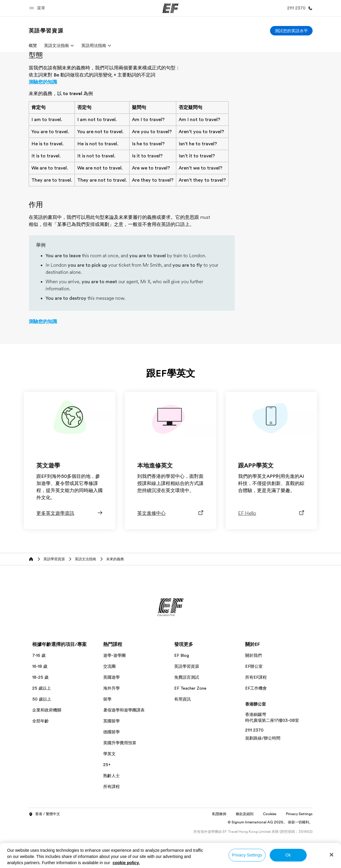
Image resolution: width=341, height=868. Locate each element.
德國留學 (111, 767)
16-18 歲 (40, 701)
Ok (288, 855)
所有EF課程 (256, 712)
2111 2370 (254, 765)
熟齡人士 (111, 811)
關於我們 (253, 691)
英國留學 (111, 756)
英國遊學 (111, 712)
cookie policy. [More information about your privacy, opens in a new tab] (126, 863)
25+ (107, 800)
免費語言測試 (187, 712)
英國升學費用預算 (120, 778)
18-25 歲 (40, 712)
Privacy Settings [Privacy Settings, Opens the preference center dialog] (247, 855)
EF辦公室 (254, 701)
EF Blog (182, 691)
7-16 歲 (39, 691)
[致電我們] (299, 8)
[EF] (170, 8)
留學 (107, 734)
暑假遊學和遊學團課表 (124, 745)
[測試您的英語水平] (291, 31)
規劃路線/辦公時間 (263, 773)
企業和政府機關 (47, 745)
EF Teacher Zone (190, 723)
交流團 (109, 701)
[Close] (332, 855)
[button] (38, 8)
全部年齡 (41, 756)
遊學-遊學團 (114, 691)
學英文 (109, 789)
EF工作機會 (256, 723)
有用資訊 (182, 734)
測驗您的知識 (43, 117)
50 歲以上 (42, 734)
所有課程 (111, 822)
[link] (46, 31)
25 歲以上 (42, 723)
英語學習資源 (187, 701)
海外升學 (111, 723)
